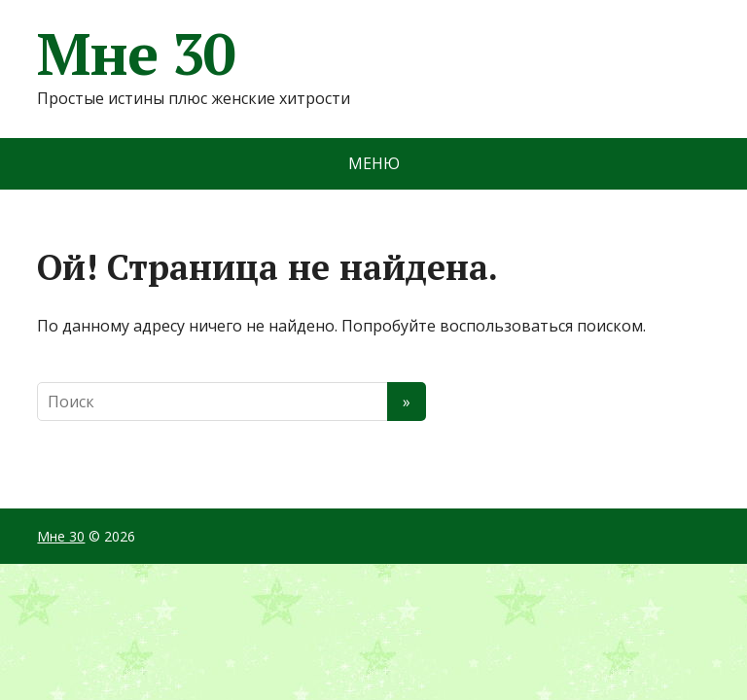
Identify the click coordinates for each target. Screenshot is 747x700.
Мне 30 (136, 53)
